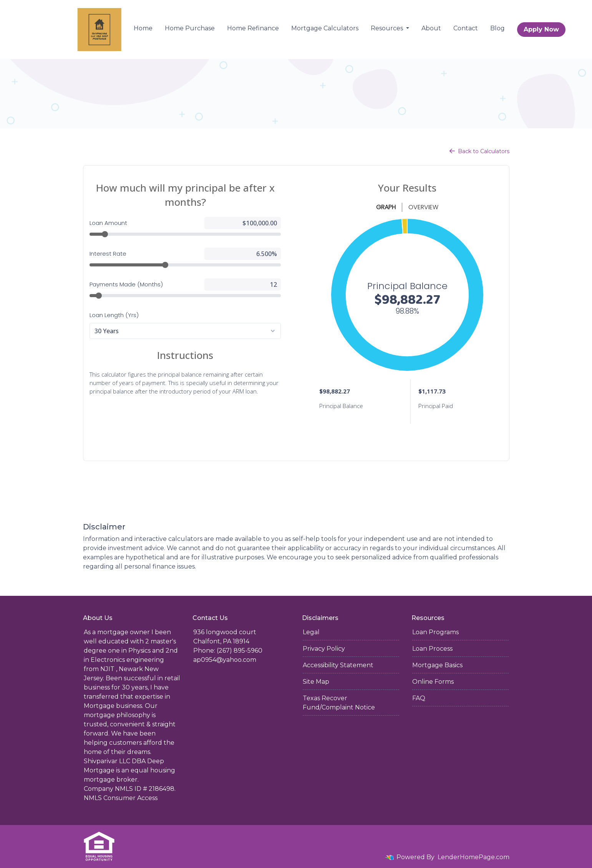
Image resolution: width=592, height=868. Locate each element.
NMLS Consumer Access (121, 798)
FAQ (419, 698)
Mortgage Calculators (325, 28)
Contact (466, 28)
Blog (497, 28)
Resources (388, 28)
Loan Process (432, 649)
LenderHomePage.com (473, 857)
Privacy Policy (324, 649)
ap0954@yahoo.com (225, 660)
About (431, 28)
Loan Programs (435, 632)
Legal (311, 632)
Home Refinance (253, 28)
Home (143, 28)
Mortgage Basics (437, 665)
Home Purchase (190, 28)
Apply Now (541, 29)
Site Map (316, 682)
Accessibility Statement (338, 665)
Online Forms (433, 682)
